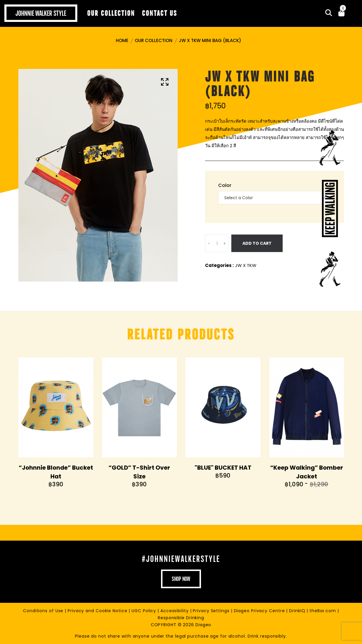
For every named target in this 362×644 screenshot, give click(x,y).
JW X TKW (246, 265)
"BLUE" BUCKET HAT (223, 468)
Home (122, 40)
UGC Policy (145, 611)
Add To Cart (257, 243)
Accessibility (175, 611)
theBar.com (323, 611)
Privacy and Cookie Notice (98, 611)
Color (225, 185)
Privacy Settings (212, 611)
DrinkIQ (298, 611)
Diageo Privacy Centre (260, 611)
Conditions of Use (44, 611)
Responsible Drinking (181, 618)
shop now (181, 579)
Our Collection (154, 40)
